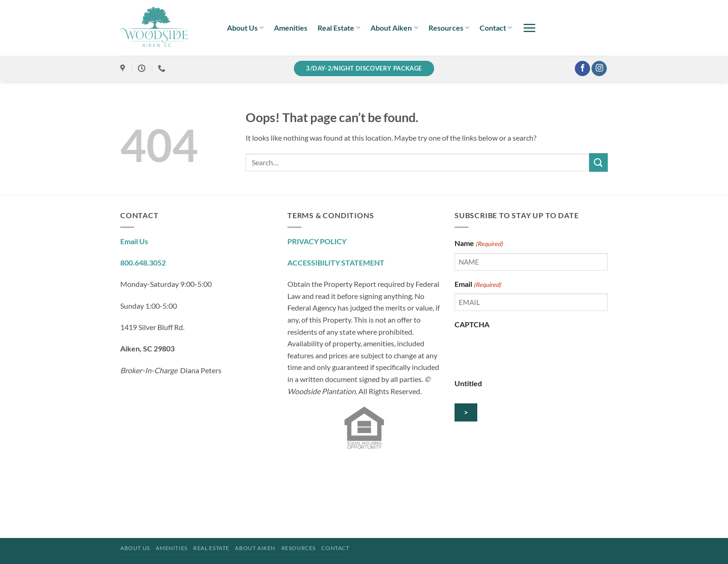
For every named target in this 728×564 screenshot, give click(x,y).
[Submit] (598, 162)
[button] (529, 28)
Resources (449, 28)
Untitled (468, 383)
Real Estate (339, 28)
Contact (496, 28)
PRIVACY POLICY (317, 241)
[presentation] (525, 352)
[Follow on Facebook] (582, 69)
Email (478, 285)
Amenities (291, 28)
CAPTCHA (472, 324)
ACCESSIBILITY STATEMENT (336, 263)
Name (479, 244)
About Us (245, 28)
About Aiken (394, 28)
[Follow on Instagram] (599, 69)
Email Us (134, 241)
